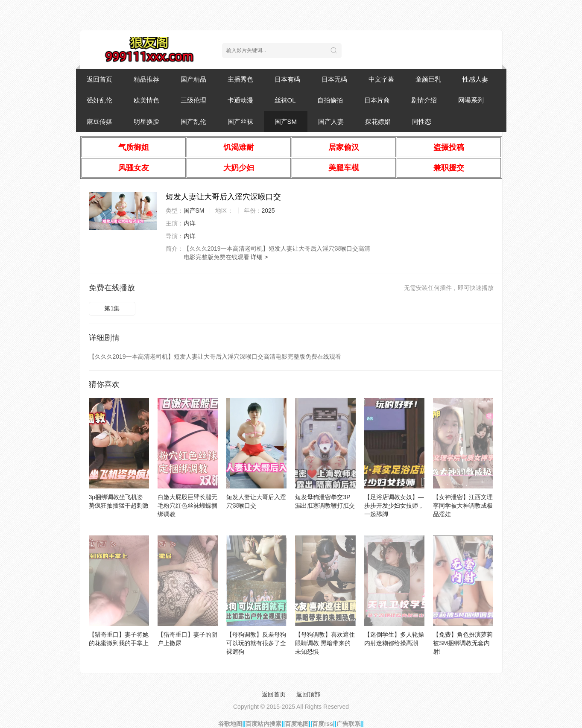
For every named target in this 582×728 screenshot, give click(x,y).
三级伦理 (193, 100)
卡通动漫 (240, 100)
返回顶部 (308, 694)
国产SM (286, 121)
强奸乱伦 (99, 100)
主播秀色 (240, 79)
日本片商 (377, 100)
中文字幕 (381, 79)
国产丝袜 (240, 121)
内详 (190, 223)
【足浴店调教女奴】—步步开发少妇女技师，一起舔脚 (394, 506)
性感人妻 (475, 79)
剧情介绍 (424, 100)
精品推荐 (146, 79)
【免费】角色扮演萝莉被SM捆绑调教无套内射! (463, 643)
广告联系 (348, 724)
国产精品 (193, 79)
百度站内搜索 (263, 724)
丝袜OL (285, 100)
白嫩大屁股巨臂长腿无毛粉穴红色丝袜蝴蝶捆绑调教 (187, 506)
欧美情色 (146, 100)
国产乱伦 (193, 121)
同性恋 (422, 121)
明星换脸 (146, 121)
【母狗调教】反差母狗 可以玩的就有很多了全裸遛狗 (256, 643)
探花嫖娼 (378, 121)
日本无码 (334, 79)
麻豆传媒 (99, 121)
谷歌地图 (230, 724)
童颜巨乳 (428, 79)
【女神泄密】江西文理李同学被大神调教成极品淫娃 (463, 506)
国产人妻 (331, 121)
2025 (268, 211)
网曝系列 (471, 100)
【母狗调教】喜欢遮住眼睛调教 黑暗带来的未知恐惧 (325, 643)
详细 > (259, 257)
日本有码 (287, 79)
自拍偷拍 (330, 100)
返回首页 (99, 79)
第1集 (112, 308)
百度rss (323, 724)
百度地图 (297, 724)
